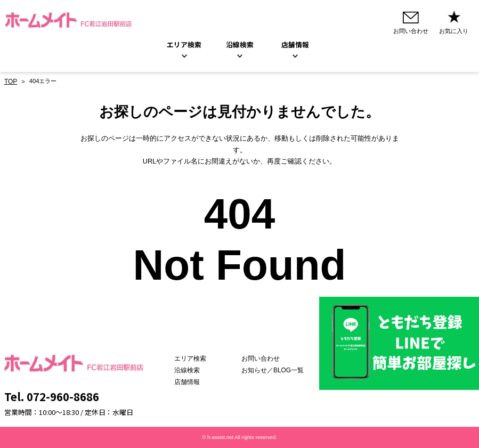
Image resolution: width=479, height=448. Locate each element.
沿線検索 (240, 45)
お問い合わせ (265, 359)
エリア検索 (184, 45)
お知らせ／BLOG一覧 (277, 370)
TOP (10, 82)
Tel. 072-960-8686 (52, 397)
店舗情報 (198, 382)
